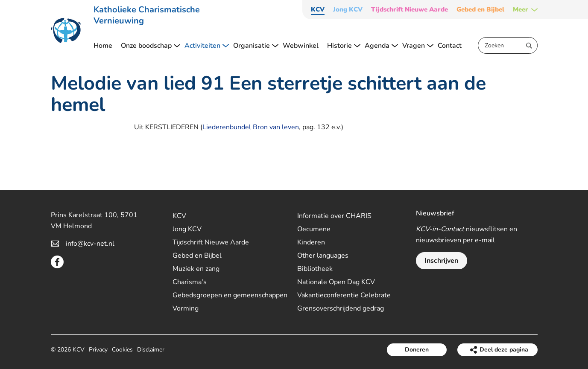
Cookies (122, 350)
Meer (521, 10)
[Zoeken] (508, 45)
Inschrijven (441, 261)
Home (103, 46)
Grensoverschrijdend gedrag (341, 308)
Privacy (98, 350)
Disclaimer (151, 350)
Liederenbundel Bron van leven (251, 127)
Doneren (417, 350)
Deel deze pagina (504, 350)
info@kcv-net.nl (90, 244)
